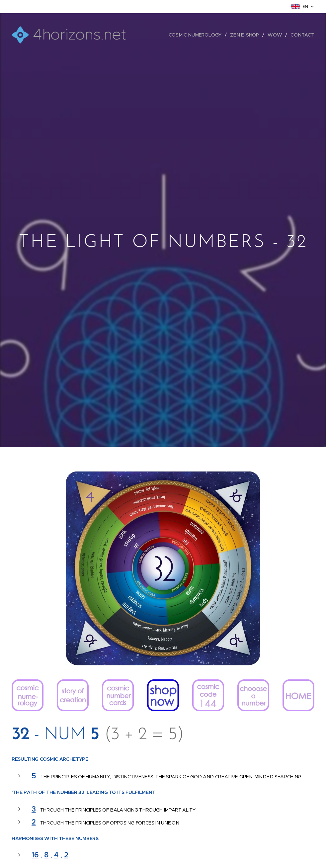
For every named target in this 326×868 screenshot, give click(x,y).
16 (35, 855)
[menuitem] (198, 35)
